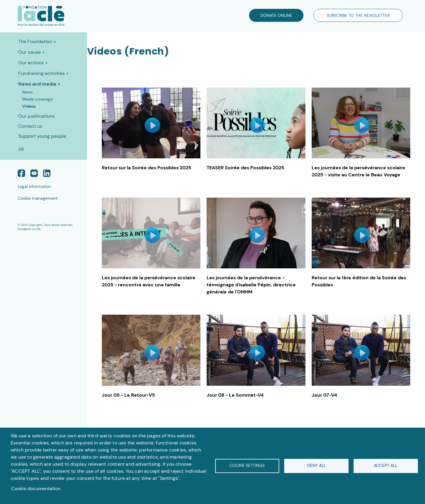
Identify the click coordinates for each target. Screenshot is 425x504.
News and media (37, 84)
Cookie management (38, 198)
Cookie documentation (36, 489)
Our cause (30, 52)
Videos (29, 106)
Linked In (47, 173)
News (27, 92)
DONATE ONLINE (276, 15)
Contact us (30, 126)
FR (21, 149)
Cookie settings (247, 466)
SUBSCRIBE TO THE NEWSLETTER (358, 15)
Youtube (34, 173)
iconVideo (152, 125)
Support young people (42, 136)
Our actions (31, 63)
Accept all (386, 466)
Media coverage (37, 99)
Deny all (317, 466)
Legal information (34, 186)
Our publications (36, 116)
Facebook (21, 173)
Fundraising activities (41, 73)
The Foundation (35, 41)
